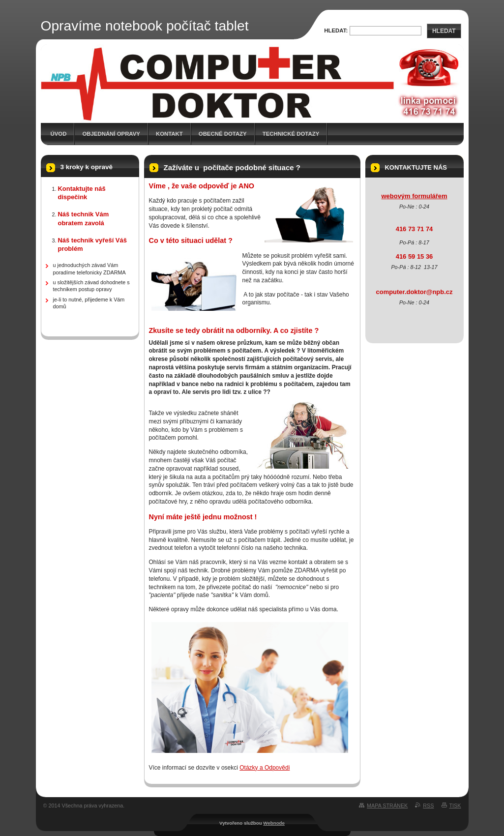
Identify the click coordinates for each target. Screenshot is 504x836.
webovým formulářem (415, 196)
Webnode (274, 823)
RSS (428, 806)
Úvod (59, 134)
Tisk (455, 806)
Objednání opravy (111, 134)
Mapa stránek (387, 806)
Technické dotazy (291, 134)
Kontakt (169, 134)
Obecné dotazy (223, 134)
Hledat (444, 31)
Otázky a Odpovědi (265, 768)
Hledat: (336, 30)
